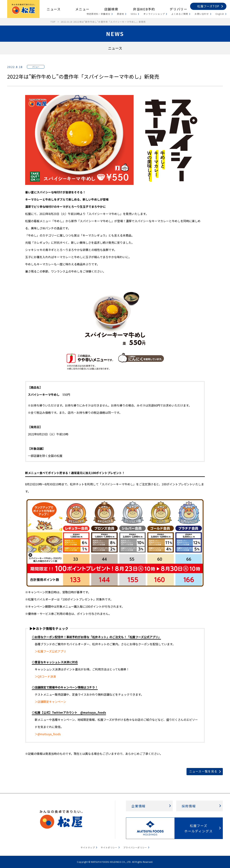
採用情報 (189, 806)
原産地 (121, 14)
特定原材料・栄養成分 (98, 14)
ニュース (54, 9)
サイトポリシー (109, 847)
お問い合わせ (202, 14)
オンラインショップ (154, 14)
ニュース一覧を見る (203, 771)
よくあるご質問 (180, 14)
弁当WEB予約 (144, 9)
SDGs (134, 14)
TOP (53, 22)
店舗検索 (111, 9)
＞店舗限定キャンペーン (50, 702)
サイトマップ (88, 847)
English (220, 14)
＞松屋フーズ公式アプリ (50, 651)
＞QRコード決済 (45, 676)
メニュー (82, 9)
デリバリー (178, 9)
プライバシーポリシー (135, 847)
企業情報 (138, 806)
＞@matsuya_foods (48, 734)
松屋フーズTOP (208, 6)
